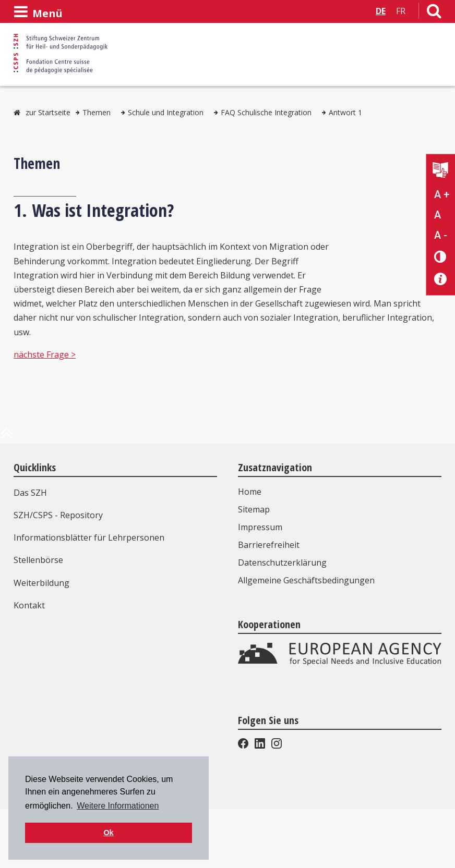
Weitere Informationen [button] (118, 806)
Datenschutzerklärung (282, 563)
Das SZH (30, 493)
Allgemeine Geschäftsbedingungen (306, 580)
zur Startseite (48, 112)
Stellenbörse (38, 560)
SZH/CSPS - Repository (58, 515)
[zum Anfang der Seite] (7, 437)
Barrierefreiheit (269, 545)
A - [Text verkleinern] (441, 235)
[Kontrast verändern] (441, 256)
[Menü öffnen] (38, 12)
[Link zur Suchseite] (434, 13)
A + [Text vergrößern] (442, 194)
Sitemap (254, 509)
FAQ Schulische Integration (266, 112)
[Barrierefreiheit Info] (441, 279)
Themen (97, 112)
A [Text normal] (438, 215)
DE (381, 11)
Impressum (260, 527)
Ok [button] (108, 833)
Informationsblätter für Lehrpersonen (89, 537)
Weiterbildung (41, 583)
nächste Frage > (45, 354)
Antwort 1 (345, 112)
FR (401, 11)
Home (250, 492)
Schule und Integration (166, 112)
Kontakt (29, 605)
